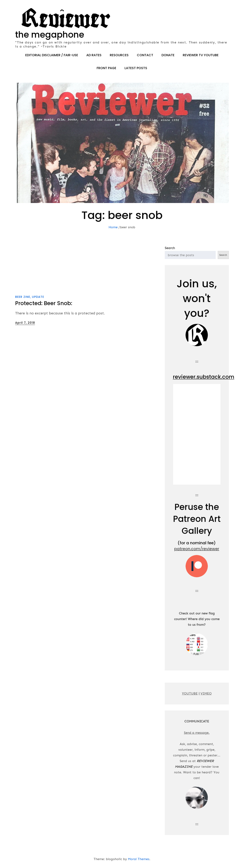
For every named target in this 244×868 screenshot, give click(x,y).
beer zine (23, 297)
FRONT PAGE (106, 68)
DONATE (168, 55)
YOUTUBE (190, 693)
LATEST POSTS (136, 68)
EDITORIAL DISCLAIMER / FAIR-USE (52, 55)
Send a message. (197, 733)
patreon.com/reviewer (197, 549)
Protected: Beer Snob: (44, 303)
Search (170, 248)
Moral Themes (139, 859)
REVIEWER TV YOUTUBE (201, 55)
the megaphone (50, 35)
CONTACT (145, 55)
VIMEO (206, 693)
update (38, 297)
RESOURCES (119, 55)
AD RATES (94, 55)
